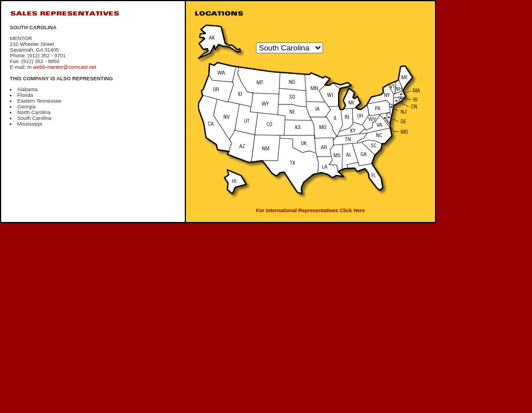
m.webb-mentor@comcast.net (62, 67)
